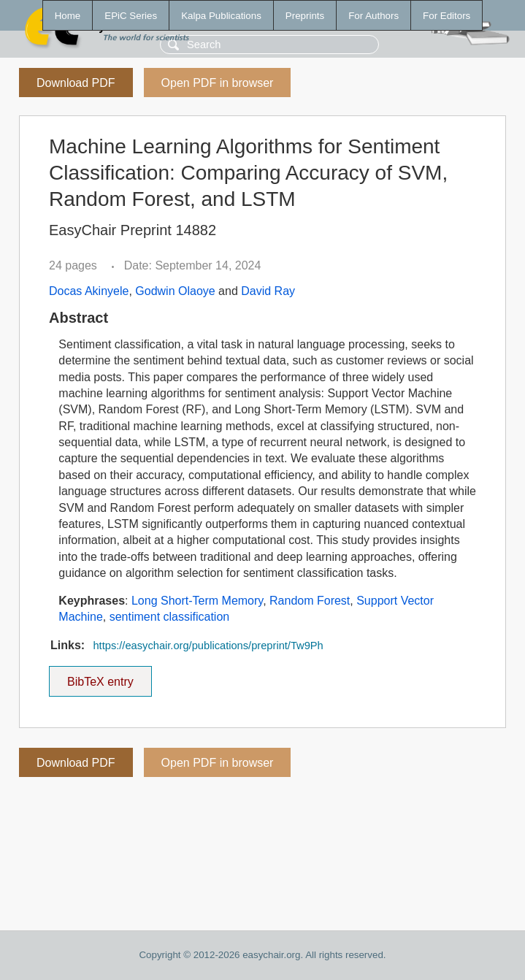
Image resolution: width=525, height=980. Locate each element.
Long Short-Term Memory (197, 601)
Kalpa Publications (221, 16)
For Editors (447, 16)
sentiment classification (170, 617)
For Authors (373, 16)
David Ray (268, 291)
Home (68, 16)
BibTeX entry (100, 677)
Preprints (305, 16)
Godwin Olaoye (175, 291)
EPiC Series (131, 16)
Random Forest (310, 601)
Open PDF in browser (218, 83)
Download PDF (76, 83)
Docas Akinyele (89, 291)
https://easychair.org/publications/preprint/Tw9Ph (208, 646)
